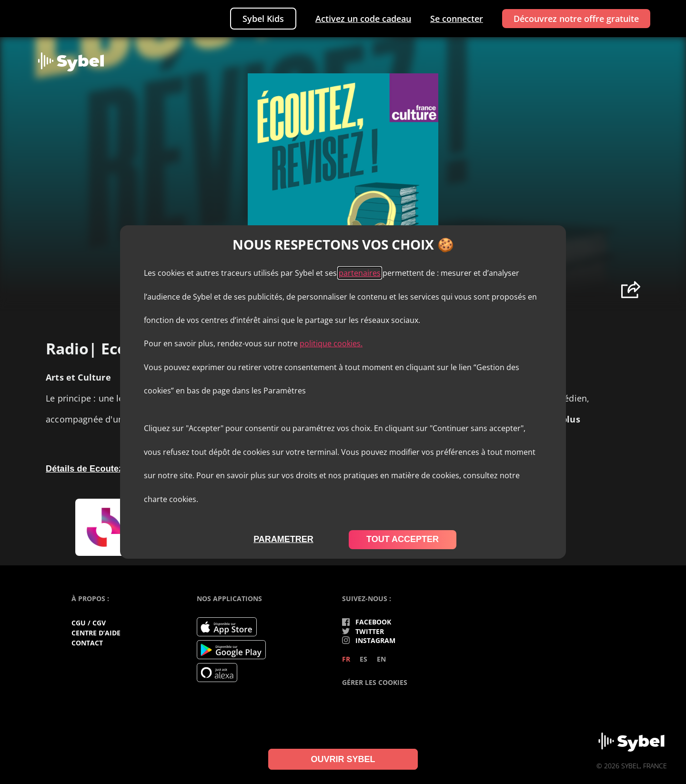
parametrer (283, 539)
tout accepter (403, 539)
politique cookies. (331, 343)
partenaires (360, 273)
